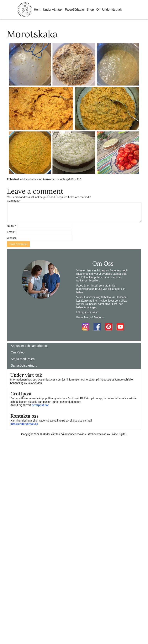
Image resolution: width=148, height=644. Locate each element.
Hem (37, 10)
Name (11, 226)
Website (12, 238)
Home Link (25, 10)
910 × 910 (75, 179)
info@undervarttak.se (24, 424)
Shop (90, 10)
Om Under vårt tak (109, 10)
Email (11, 232)
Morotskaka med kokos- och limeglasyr (46, 179)
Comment (14, 201)
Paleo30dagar (75, 10)
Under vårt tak (53, 10)
